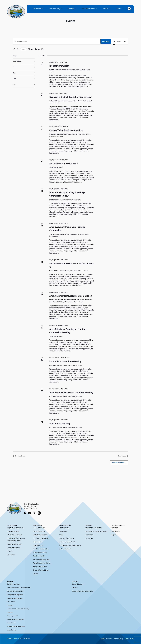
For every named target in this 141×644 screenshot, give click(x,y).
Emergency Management (15, 595)
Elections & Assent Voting (41, 538)
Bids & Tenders (38, 542)
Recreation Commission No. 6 (64, 163)
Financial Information (40, 552)
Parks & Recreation (89, 9)
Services (106, 9)
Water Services (12, 630)
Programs (114, 535)
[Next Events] (18, 49)
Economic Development (67, 538)
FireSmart (10, 605)
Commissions (89, 535)
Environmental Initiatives (15, 598)
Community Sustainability (15, 591)
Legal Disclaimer (106, 639)
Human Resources (13, 531)
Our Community (56, 9)
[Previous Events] (14, 49)
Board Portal (129, 639)
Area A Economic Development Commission (71, 296)
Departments (12, 525)
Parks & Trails (115, 531)
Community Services (14, 548)
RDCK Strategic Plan (39, 528)
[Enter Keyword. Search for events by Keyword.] (57, 41)
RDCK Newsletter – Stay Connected (70, 545)
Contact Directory (78, 584)
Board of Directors (39, 531)
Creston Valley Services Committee (66, 130)
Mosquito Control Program (16, 619)
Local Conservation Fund (67, 542)
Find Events (106, 41)
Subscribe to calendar (118, 463)
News (61, 535)
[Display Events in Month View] (119, 41)
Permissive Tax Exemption (41, 559)
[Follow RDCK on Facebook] (25, 513)
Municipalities (63, 531)
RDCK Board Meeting (60, 424)
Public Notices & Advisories (42, 563)
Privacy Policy (118, 639)
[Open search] (129, 9)
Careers (35, 574)
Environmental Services (14, 544)
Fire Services (11, 555)
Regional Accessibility (40, 567)
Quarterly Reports (39, 556)
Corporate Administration (15, 528)
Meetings (72, 9)
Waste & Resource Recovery (16, 626)
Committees (89, 538)
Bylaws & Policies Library (41, 570)
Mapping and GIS (12, 616)
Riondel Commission (59, 66)
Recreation (114, 528)
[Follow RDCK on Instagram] (39, 513)
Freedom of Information (41, 549)
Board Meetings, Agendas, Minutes (96, 531)
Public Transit (11, 623)
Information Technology (15, 535)
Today (23, 49)
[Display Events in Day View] (125, 41)
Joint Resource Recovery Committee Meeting (71, 392)
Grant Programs (38, 545)
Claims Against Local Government (83, 591)
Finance (9, 551)
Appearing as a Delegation (93, 528)
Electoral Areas (64, 528)
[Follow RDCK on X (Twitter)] (34, 513)
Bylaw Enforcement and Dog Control (19, 588)
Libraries (10, 612)
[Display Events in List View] (114, 41)
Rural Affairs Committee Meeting (65, 361)
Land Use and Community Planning (18, 609)
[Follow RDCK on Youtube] (30, 513)
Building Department (14, 584)
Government (38, 9)
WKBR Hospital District (40, 535)
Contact (120, 9)
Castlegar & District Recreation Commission (70, 97)
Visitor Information (65, 549)
